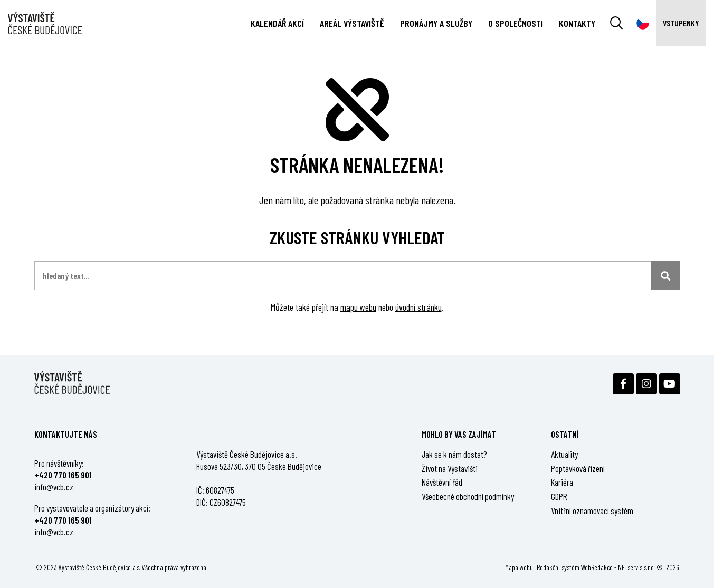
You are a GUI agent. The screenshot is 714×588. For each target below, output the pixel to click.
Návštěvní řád (442, 482)
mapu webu (358, 307)
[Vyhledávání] (616, 23)
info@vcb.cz (54, 487)
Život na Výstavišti (450, 468)
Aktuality (564, 454)
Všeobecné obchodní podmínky (468, 496)
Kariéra (562, 482)
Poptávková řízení (578, 468)
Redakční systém (558, 567)
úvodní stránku (418, 307)
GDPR (559, 496)
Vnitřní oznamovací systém (592, 510)
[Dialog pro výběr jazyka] (643, 23)
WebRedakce (597, 567)
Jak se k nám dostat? (454, 454)
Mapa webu (519, 567)
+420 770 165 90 (62, 475)
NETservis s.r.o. (636, 567)
